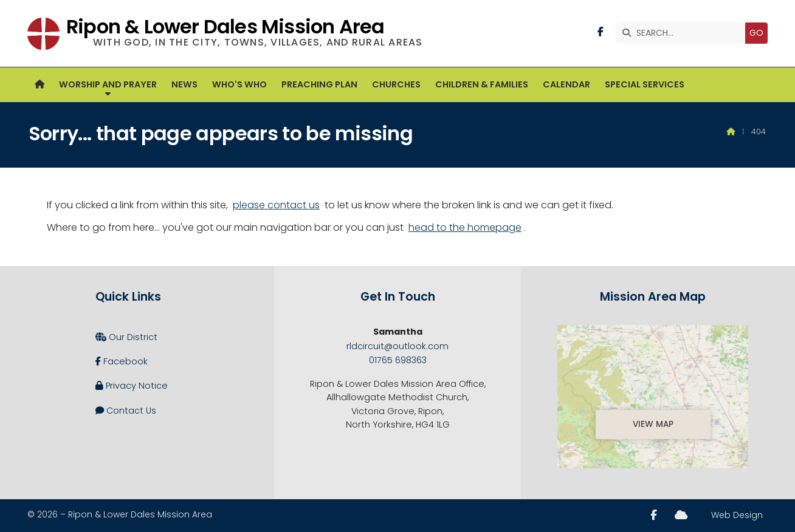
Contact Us (126, 411)
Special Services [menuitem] (645, 84)
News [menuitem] (184, 84)
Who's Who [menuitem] (239, 84)
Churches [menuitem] (396, 84)
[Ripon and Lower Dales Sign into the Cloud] (681, 515)
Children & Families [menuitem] (482, 84)
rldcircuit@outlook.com (397, 346)
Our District (126, 337)
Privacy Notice (132, 386)
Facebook (122, 361)
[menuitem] (40, 85)
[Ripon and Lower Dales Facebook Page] (601, 32)
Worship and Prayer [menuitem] (108, 84)
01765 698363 (398, 360)
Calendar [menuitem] (566, 84)
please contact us (276, 205)
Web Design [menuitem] (737, 515)
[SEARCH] (683, 33)
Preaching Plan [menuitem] (319, 84)
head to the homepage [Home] (465, 227)
